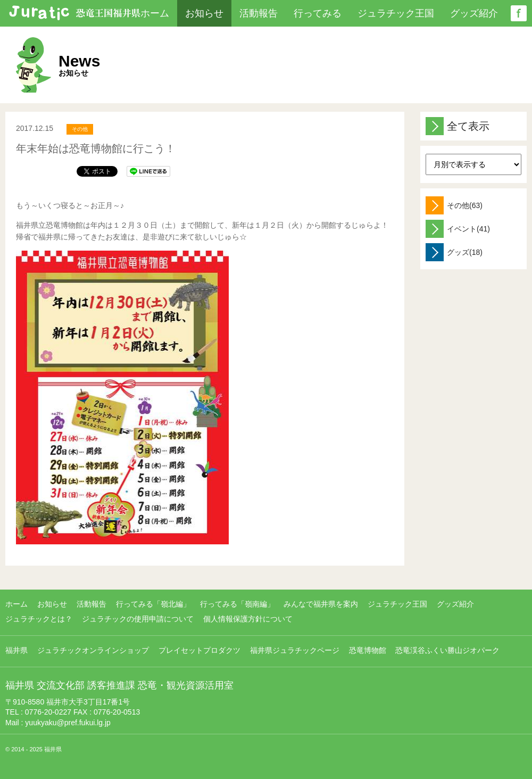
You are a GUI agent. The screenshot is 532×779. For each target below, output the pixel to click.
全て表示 (458, 126)
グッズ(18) (454, 252)
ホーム (155, 13)
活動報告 (259, 13)
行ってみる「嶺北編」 (153, 604)
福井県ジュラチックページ (295, 650)
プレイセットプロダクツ (199, 650)
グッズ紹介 (474, 13)
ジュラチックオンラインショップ (93, 650)
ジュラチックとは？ (39, 619)
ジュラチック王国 (396, 13)
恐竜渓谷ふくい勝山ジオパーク (447, 650)
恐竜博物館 (368, 650)
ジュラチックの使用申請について (138, 619)
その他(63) (454, 205)
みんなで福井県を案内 (321, 604)
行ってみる (318, 13)
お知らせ (204, 13)
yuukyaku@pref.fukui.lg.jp (68, 723)
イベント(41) (458, 229)
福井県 (16, 650)
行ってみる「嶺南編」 (237, 604)
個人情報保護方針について (248, 619)
